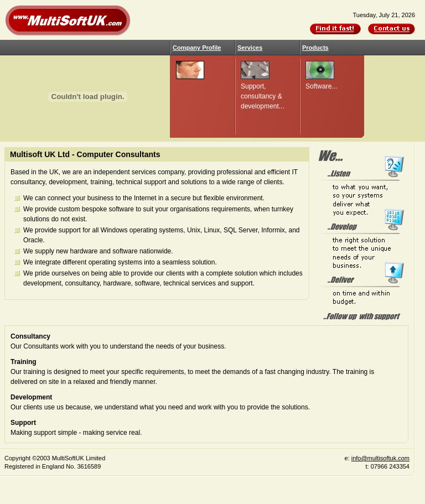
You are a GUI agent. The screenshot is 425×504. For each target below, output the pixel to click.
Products (315, 48)
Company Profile (197, 48)
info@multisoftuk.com (380, 458)
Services (250, 48)
